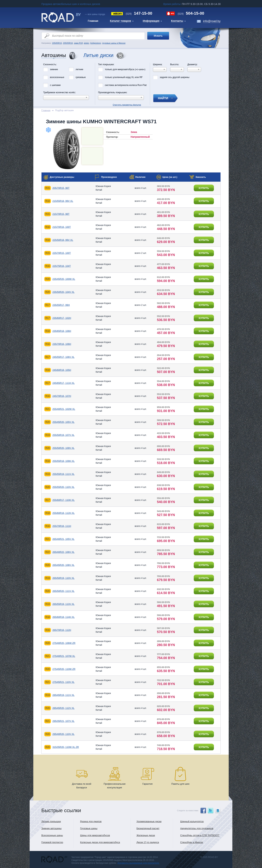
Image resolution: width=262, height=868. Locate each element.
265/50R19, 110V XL (63, 578)
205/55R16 (68, 43)
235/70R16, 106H (62, 344)
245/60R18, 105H (62, 370)
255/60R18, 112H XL (63, 513)
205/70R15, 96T (61, 188)
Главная (46, 110)
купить (204, 188)
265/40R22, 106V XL (63, 552)
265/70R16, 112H (62, 630)
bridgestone (96, 43)
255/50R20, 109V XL (63, 448)
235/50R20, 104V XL (63, 292)
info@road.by (212, 21)
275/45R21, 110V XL (63, 682)
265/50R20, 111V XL (63, 591)
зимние (54, 69)
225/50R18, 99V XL (63, 240)
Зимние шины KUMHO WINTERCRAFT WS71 (101, 122)
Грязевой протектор (52, 842)
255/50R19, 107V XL (63, 435)
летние (79, 69)
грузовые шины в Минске (114, 43)
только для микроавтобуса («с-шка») (125, 69)
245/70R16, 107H (62, 396)
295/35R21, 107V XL (63, 721)
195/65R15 (57, 43)
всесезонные (57, 77)
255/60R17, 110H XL (63, 500)
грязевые (81, 77)
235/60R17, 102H (62, 318)
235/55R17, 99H (61, 305)
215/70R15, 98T (61, 214)
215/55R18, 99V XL (63, 201)
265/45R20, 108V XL (63, 565)
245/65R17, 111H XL (63, 383)
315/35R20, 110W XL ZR (66, 747)
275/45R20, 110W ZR (64, 669)
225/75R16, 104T (61, 266)
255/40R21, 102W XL (64, 409)
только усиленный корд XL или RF (124, 77)
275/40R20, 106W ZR (64, 643)
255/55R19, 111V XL (63, 474)
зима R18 (78, 43)
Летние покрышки (51, 821)
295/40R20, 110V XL (63, 734)
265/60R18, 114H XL (63, 617)
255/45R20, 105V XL (63, 422)
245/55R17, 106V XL (63, 357)
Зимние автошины (51, 828)
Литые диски (98, 55)
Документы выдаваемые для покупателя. (139, 863)
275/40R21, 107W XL (64, 656)
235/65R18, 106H (62, 331)
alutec (86, 43)
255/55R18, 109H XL (63, 461)
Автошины (54, 55)
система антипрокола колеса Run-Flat (126, 85)
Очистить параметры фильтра (131, 62)
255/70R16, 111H (62, 526)
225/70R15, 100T (61, 253)
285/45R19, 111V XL (63, 695)
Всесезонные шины (52, 835)
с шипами (55, 85)
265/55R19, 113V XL (63, 604)
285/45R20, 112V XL (63, 708)
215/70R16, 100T (61, 227)
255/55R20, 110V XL (63, 487)
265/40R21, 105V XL (63, 539)
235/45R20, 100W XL (64, 279)
